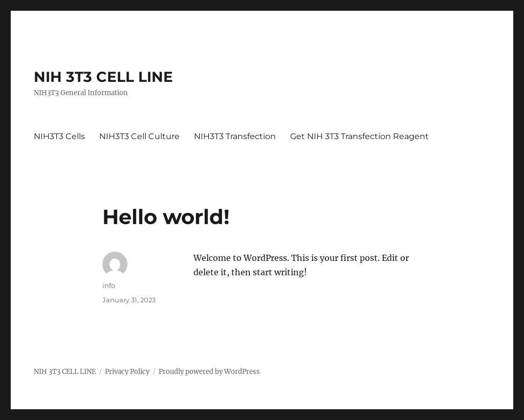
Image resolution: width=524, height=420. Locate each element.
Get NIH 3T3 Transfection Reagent (359, 136)
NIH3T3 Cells (59, 136)
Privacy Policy (127, 372)
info (109, 285)
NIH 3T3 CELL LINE (103, 77)
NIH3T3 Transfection (235, 136)
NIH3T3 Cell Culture (139, 136)
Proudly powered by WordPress (209, 372)
